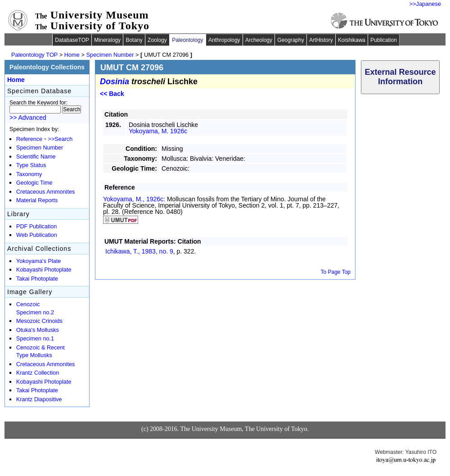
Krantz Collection (38, 373)
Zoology (157, 40)
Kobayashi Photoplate (44, 270)
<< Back (112, 94)
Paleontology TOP (34, 55)
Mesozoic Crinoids (39, 321)
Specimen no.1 (35, 339)
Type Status (31, 165)
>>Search (61, 139)
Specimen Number (110, 55)
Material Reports (37, 200)
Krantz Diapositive (39, 399)
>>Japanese (425, 4)
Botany (134, 40)
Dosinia (115, 82)
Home (72, 55)
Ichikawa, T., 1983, (139, 251)
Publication (384, 40)
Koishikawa (352, 40)
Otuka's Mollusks (38, 330)
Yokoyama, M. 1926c (158, 131)
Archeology (259, 40)
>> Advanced (28, 118)
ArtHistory (321, 40)
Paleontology (187, 40)
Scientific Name (36, 157)
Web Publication (37, 235)
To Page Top (336, 272)
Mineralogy (107, 40)
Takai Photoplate (37, 279)
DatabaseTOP (72, 40)
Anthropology (224, 40)
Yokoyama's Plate (38, 261)
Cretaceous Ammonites (45, 192)
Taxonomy (29, 174)
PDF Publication (36, 227)
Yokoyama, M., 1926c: (135, 199)
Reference (29, 139)
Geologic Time (34, 183)
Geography (290, 40)
